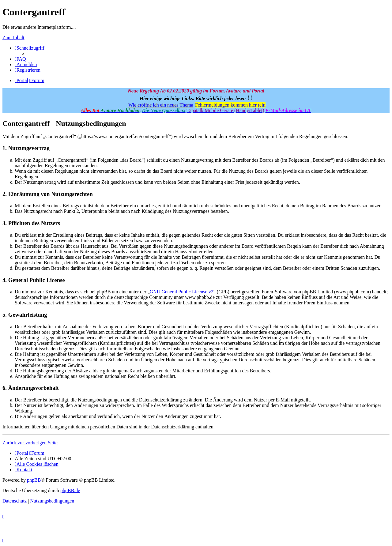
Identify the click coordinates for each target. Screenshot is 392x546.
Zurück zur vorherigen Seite (30, 443)
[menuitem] (20, 59)
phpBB (34, 480)
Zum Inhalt (13, 38)
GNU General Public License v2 (182, 292)
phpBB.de (70, 490)
